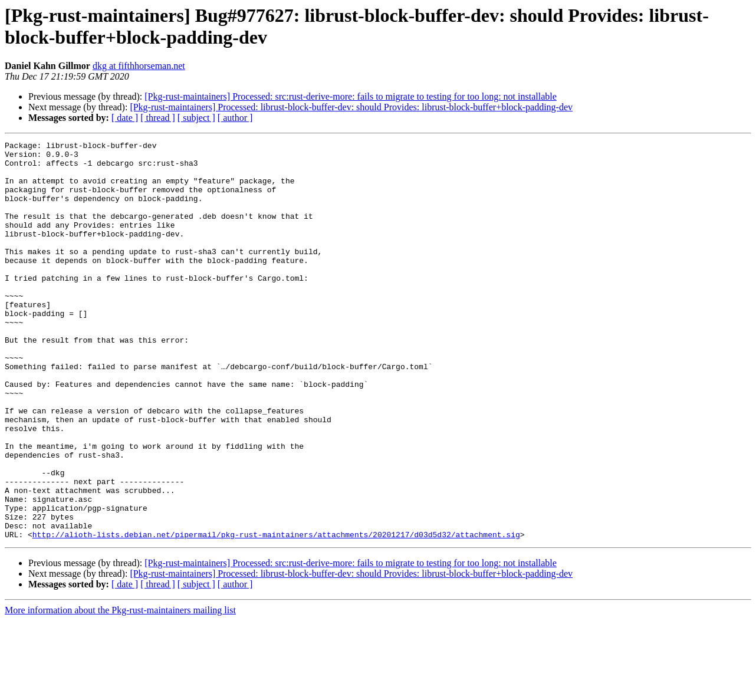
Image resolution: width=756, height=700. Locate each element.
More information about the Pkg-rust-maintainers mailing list (120, 690)
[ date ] (125, 118)
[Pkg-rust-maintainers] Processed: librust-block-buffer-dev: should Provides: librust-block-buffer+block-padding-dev (351, 107)
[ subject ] (196, 118)
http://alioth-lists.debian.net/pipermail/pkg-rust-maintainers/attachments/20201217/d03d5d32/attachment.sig (276, 614)
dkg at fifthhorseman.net (139, 66)
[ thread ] (158, 118)
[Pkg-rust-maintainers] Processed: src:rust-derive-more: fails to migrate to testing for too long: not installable (351, 96)
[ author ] (235, 118)
